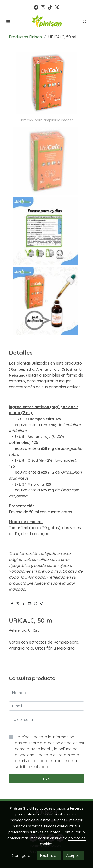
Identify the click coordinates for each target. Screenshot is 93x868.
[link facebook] (36, 7)
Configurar (22, 855)
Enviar (46, 778)
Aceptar (74, 855)
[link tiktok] (50, 7)
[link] (47, 21)
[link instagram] (43, 7)
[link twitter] (57, 7)
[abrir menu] (8, 21)
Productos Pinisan (25, 37)
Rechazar (49, 855)
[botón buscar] (85, 21)
